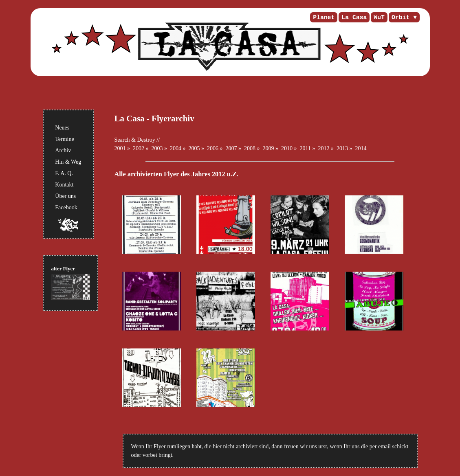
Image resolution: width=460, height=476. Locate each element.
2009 (269, 148)
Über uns (65, 196)
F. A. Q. (64, 173)
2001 (120, 148)
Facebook (66, 207)
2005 (194, 148)
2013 (342, 148)
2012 (324, 148)
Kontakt (64, 185)
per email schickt (389, 446)
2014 (361, 148)
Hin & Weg (68, 162)
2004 (176, 148)
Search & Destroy (135, 140)
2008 (250, 148)
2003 (157, 148)
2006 (213, 148)
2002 (139, 148)
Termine (64, 139)
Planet (324, 18)
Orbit (401, 18)
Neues (62, 128)
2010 (287, 148)
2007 (231, 148)
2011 (305, 148)
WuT (379, 18)
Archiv (63, 150)
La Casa (354, 18)
